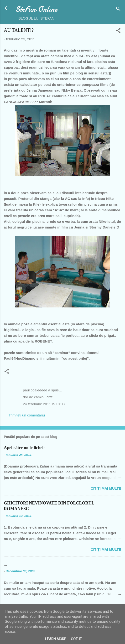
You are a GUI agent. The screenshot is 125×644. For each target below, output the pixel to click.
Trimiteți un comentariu (27, 415)
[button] (118, 31)
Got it (76, 639)
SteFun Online (36, 9)
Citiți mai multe (106, 488)
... (5, 564)
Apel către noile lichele (25, 448)
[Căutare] (118, 10)
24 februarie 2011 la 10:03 (44, 404)
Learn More (56, 639)
